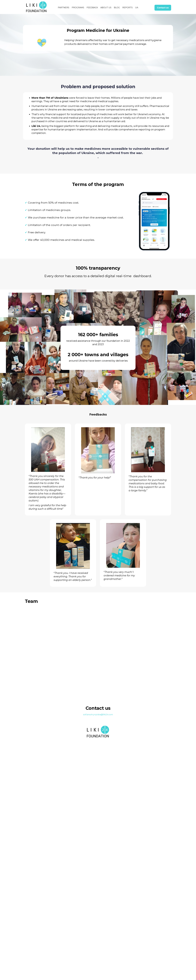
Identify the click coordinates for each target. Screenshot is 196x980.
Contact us (163, 8)
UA (137, 8)
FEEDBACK (92, 8)
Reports (127, 8)
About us (106, 8)
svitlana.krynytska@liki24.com (98, 953)
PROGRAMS (78, 8)
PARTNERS (64, 8)
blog (117, 8)
